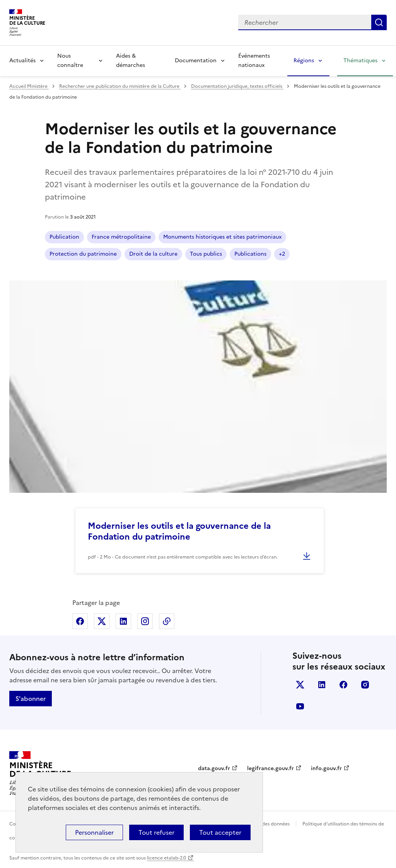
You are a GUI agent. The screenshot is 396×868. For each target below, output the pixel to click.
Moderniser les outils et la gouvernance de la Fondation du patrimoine (179, 531)
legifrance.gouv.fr (271, 768)
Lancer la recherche (379, 22)
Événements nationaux (254, 61)
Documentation (196, 61)
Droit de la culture (153, 254)
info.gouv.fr (326, 768)
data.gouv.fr (214, 768)
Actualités (22, 61)
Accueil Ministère (29, 86)
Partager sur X (102, 621)
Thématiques (360, 61)
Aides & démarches (131, 61)
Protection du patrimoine (83, 254)
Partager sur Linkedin (123, 621)
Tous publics (206, 254)
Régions (304, 61)
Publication (64, 237)
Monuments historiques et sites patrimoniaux (222, 237)
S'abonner (31, 699)
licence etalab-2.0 (166, 858)
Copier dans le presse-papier (167, 621)
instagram (365, 685)
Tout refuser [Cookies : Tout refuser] (156, 832)
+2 (282, 254)
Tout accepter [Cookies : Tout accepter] (220, 832)
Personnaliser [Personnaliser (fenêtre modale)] (94, 832)
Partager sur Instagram (145, 621)
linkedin (322, 685)
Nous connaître (70, 61)
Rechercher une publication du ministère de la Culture (120, 86)
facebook (343, 685)
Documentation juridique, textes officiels (237, 86)
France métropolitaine (121, 237)
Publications (250, 254)
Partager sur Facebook (80, 621)
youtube (300, 706)
